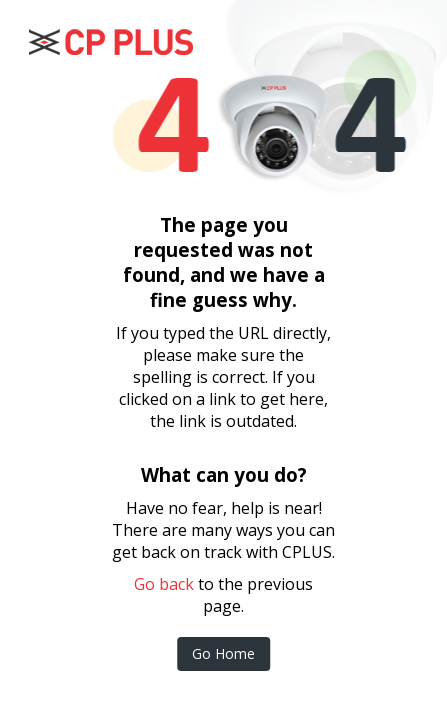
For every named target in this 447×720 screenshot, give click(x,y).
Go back (164, 584)
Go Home (223, 653)
